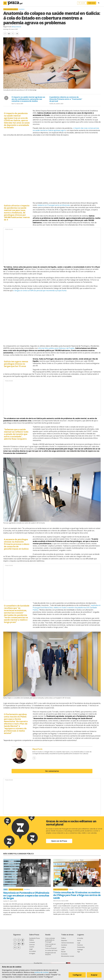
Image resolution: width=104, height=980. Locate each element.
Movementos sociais (68, 956)
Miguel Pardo (7, 27)
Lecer (63, 949)
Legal (31, 949)
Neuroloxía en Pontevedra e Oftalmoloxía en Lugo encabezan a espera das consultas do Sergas (26, 895)
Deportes (64, 940)
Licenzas (32, 945)
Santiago (80, 949)
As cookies (33, 951)
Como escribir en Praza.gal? (50, 945)
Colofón (32, 947)
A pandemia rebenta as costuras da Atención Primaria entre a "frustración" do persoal (66, 99)
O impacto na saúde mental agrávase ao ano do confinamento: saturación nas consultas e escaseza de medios (28, 99)
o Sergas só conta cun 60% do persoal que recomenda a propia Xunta (40, 290)
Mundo (63, 952)
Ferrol (79, 940)
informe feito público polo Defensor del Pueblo (56, 348)
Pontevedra (81, 947)
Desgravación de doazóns (51, 954)
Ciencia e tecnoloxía (67, 943)
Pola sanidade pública (11, 9)
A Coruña (80, 938)
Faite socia (92, 3)
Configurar (78, 975)
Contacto (32, 942)
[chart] (52, 169)
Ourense (80, 945)
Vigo (79, 952)
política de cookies (42, 972)
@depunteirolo (16, 27)
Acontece (22, 9)
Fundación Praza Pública (34, 939)
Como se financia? (51, 948)
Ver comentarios (52, 771)
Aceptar (95, 975)
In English (32, 953)
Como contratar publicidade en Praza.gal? (50, 940)
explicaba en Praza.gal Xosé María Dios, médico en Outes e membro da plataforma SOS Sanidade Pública (67, 608)
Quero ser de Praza (59, 841)
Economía (64, 954)
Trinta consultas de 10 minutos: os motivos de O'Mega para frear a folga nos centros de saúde (77, 895)
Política (71, 889)
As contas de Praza (51, 950)
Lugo (79, 943)
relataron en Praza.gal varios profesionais (54, 205)
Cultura (63, 947)
